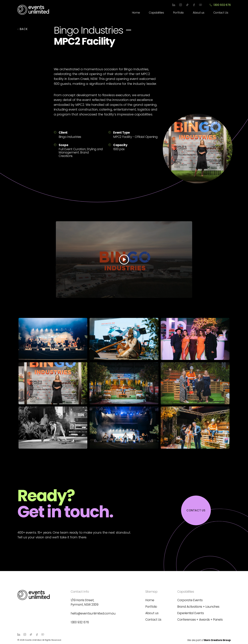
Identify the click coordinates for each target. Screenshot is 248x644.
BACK (23, 29)
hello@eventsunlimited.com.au (93, 613)
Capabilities (156, 13)
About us (199, 13)
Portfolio (178, 13)
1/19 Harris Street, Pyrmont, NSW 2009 (85, 602)
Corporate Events (190, 600)
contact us (196, 510)
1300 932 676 (220, 5)
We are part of (209, 640)
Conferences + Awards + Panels (200, 620)
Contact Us (221, 13)
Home (136, 13)
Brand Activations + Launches (198, 607)
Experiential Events (191, 613)
